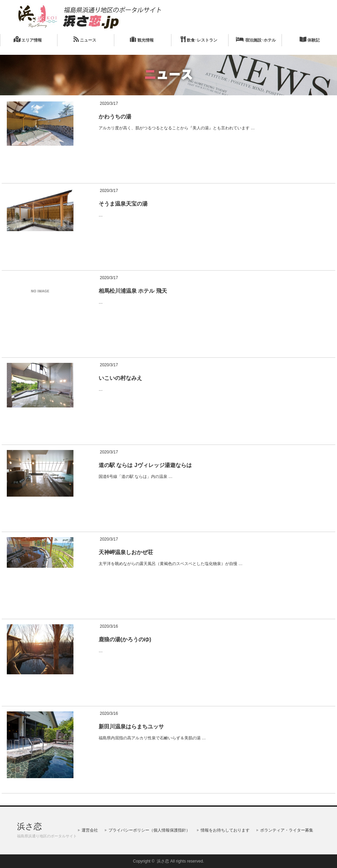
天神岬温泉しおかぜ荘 (126, 552)
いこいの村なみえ (120, 378)
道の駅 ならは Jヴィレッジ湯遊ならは (145, 465)
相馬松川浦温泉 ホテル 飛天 (133, 291)
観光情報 (142, 39)
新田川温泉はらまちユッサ (131, 727)
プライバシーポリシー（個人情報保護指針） (149, 830)
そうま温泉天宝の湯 (123, 204)
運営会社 (90, 830)
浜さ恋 (29, 826)
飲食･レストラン (199, 39)
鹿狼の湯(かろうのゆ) (125, 639)
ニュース (85, 39)
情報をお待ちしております (225, 830)
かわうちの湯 (115, 117)
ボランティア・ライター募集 (287, 830)
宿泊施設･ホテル (256, 39)
